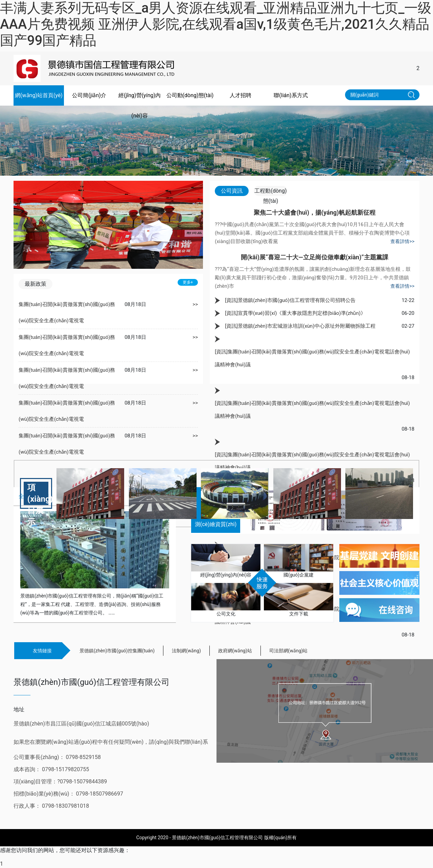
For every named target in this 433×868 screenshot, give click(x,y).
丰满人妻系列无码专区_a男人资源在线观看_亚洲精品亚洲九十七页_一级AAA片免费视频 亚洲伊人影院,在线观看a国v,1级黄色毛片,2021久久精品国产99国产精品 (216, 24)
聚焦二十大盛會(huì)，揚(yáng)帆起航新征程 (314, 212)
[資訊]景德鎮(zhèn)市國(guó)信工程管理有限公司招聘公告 (290, 300)
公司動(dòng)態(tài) (190, 95)
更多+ (188, 282)
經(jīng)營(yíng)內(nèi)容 (140, 105)
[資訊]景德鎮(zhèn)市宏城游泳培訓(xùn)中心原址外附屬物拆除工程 (300, 326)
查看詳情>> (402, 241)
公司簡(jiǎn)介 (89, 95)
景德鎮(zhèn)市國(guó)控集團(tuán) (117, 651)
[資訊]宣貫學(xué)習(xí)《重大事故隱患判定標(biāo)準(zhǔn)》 (295, 313)
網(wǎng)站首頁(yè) (39, 95)
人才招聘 (241, 95)
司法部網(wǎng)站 (289, 651)
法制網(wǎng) (186, 651)
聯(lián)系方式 (291, 95)
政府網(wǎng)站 (235, 651)
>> (195, 304)
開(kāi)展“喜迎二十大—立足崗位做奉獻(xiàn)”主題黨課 (314, 257)
